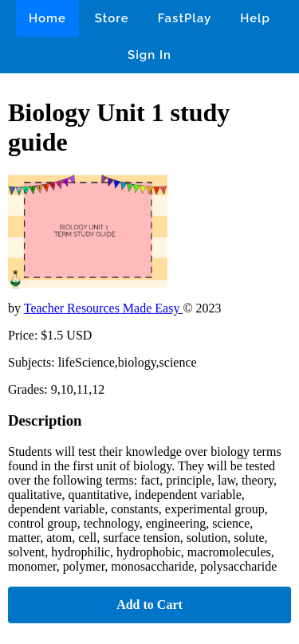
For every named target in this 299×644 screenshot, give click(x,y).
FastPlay (185, 18)
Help (255, 18)
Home (47, 18)
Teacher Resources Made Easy (104, 308)
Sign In (149, 55)
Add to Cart (149, 605)
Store (112, 18)
